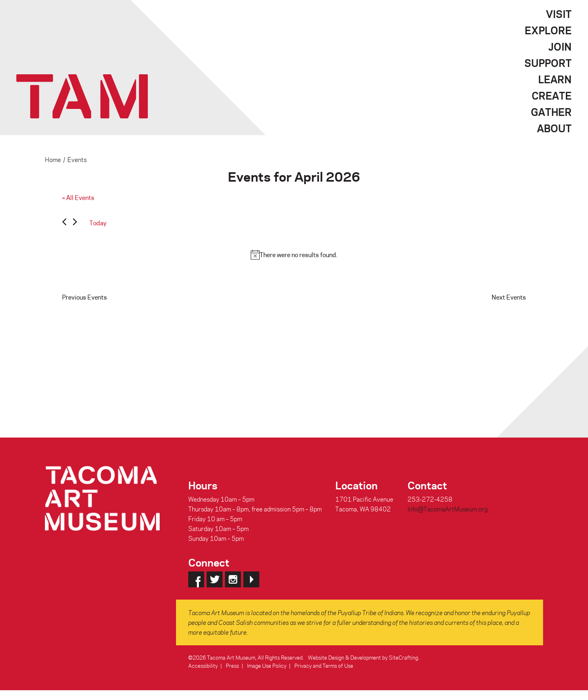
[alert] (294, 255)
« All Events (78, 198)
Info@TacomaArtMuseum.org (448, 509)
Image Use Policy (267, 666)
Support (548, 63)
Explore (548, 30)
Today (98, 223)
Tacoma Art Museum (82, 96)
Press (232, 666)
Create (552, 96)
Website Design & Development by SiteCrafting (363, 657)
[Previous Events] (64, 223)
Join (560, 47)
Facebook (196, 579)
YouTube (251, 579)
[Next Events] (75, 223)
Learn (555, 79)
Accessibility (203, 666)
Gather (551, 112)
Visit (559, 14)
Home (53, 160)
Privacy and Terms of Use (324, 666)
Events (77, 160)
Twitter (215, 579)
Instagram (233, 579)
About (554, 128)
